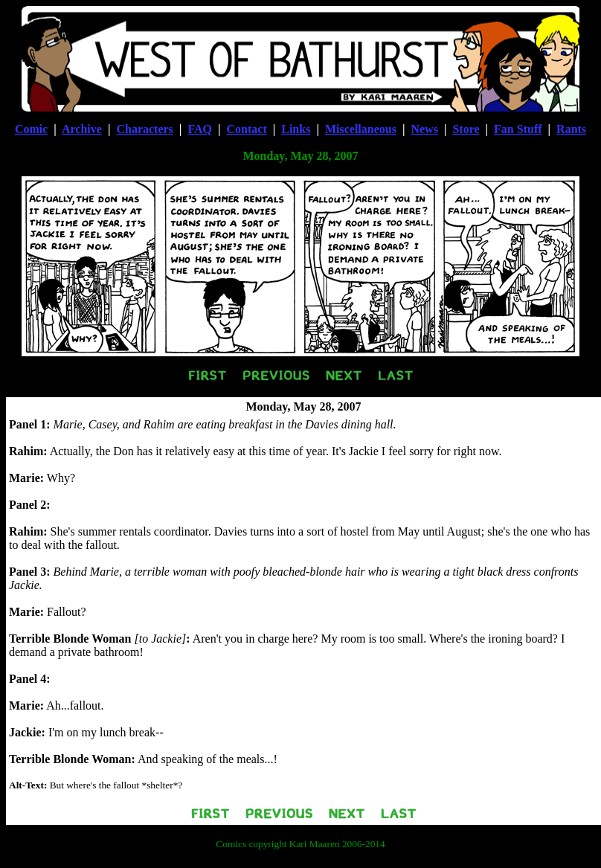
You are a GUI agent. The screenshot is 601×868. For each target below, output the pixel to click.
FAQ (200, 129)
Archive (82, 129)
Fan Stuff (518, 129)
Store (466, 129)
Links (296, 129)
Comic (31, 129)
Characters (144, 129)
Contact (247, 129)
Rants (571, 129)
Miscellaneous (361, 129)
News (424, 129)
